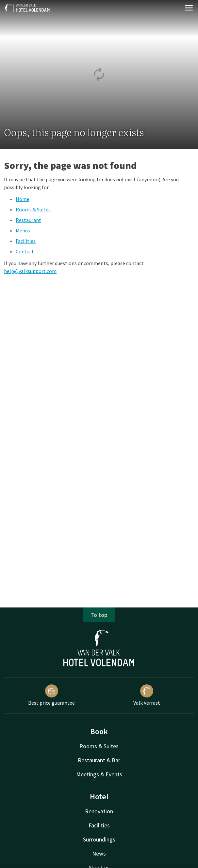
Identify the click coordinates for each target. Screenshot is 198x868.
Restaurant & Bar (99, 760)
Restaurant (28, 220)
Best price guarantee (51, 695)
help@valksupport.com (30, 271)
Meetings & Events (99, 774)
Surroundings (99, 839)
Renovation (99, 811)
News (99, 853)
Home (23, 199)
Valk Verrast (147, 695)
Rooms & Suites (33, 209)
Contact (25, 251)
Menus (23, 230)
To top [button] (99, 615)
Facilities (26, 241)
